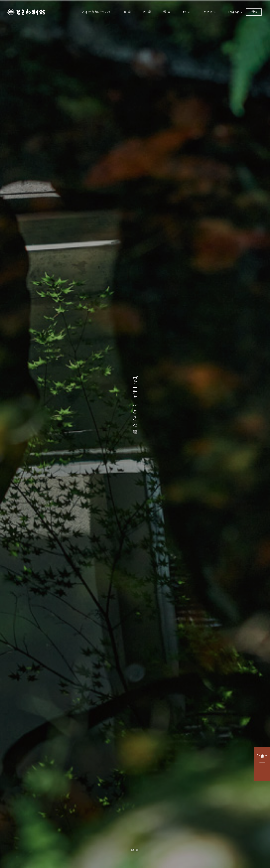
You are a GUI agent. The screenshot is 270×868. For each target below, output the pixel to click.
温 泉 (167, 12)
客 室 (127, 12)
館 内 (187, 12)
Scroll (135, 855)
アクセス (210, 12)
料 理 (147, 12)
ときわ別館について (97, 12)
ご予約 (254, 12)
